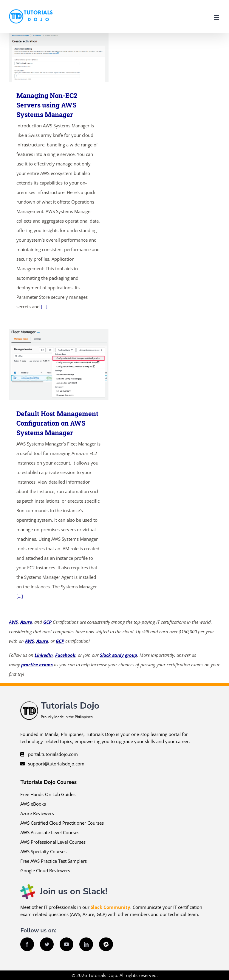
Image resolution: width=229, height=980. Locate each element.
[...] (44, 307)
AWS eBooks (33, 804)
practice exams (37, 665)
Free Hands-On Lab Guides (48, 794)
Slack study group (119, 655)
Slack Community (110, 907)
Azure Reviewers (37, 813)
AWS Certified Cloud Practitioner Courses (62, 823)
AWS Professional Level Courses (53, 842)
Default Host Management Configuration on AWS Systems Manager (57, 423)
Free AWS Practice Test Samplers (54, 861)
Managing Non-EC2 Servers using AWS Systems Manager (47, 105)
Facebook (65, 655)
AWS (13, 622)
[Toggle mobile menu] (217, 17)
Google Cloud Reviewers (45, 870)
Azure (26, 622)
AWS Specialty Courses (43, 851)
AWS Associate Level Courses (50, 832)
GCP (47, 622)
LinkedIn (44, 655)
